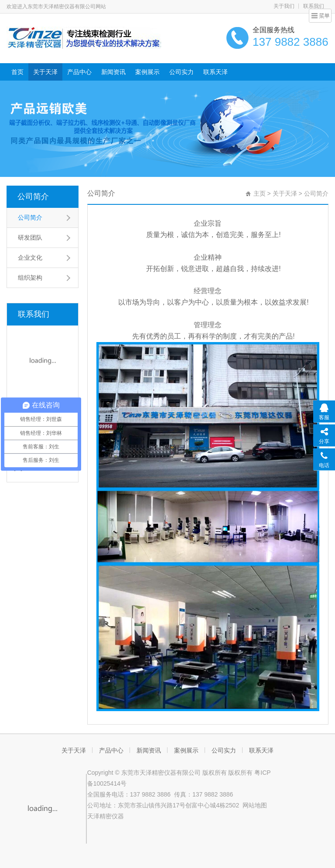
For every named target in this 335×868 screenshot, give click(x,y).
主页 (260, 193)
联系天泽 (215, 72)
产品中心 (79, 72)
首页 (17, 72)
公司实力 (181, 72)
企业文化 (30, 258)
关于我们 (284, 6)
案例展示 (147, 72)
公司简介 (33, 197)
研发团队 (30, 237)
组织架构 (30, 278)
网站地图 (255, 805)
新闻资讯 (113, 72)
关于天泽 (45, 72)
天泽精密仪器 (106, 816)
